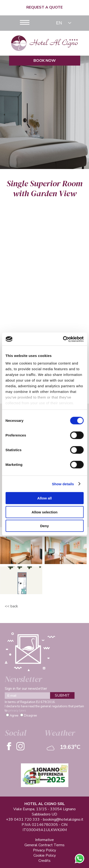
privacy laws (17, 711)
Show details (63, 484)
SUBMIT (62, 695)
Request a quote (44, 7)
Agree (14, 716)
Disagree (30, 716)
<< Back (11, 606)
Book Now (45, 61)
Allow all (44, 498)
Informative (44, 840)
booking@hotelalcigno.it (63, 819)
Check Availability (44, 325)
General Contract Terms (44, 845)
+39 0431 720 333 (23, 819)
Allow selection (44, 512)
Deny (44, 526)
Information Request (45, 315)
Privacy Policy (44, 850)
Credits (44, 861)
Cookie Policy (45, 855)
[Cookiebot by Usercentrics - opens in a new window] (63, 339)
